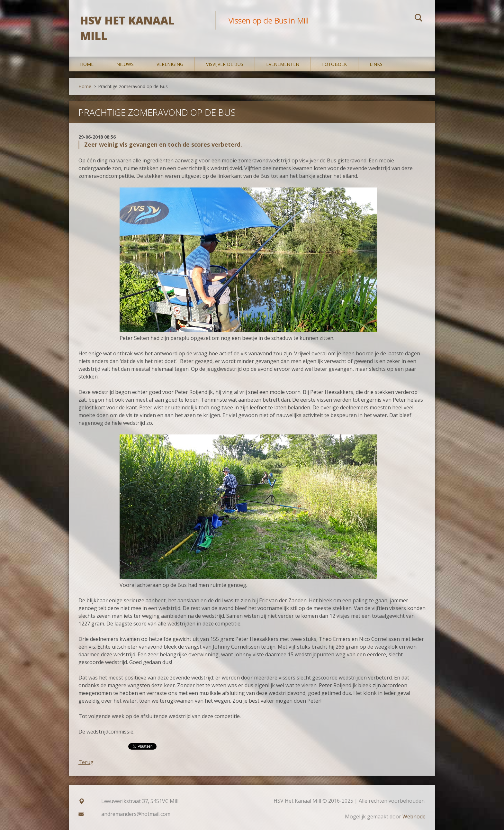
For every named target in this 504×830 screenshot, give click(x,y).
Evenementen (283, 64)
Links (376, 64)
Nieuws (125, 64)
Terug (86, 762)
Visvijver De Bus (225, 64)
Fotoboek (334, 64)
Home (87, 64)
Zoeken (419, 19)
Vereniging (170, 64)
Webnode (414, 816)
